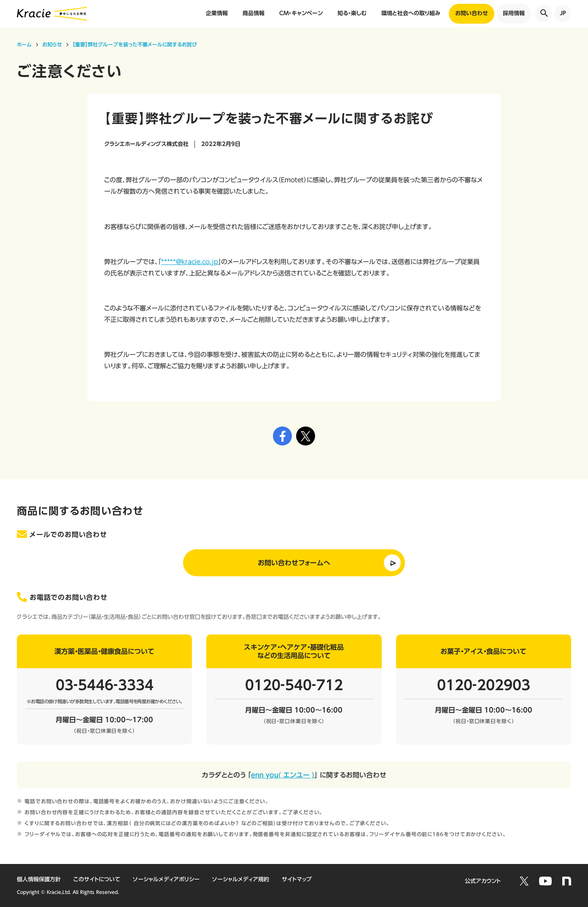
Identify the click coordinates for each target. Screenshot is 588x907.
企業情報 (217, 13)
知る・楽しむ (352, 13)
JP (563, 13)
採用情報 (514, 13)
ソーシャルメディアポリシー (166, 879)
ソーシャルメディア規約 (241, 879)
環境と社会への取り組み (411, 13)
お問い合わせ (472, 13)
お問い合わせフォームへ (294, 563)
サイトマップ (297, 879)
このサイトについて (97, 879)
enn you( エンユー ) (283, 775)
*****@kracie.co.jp (190, 262)
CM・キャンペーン (301, 13)
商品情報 (254, 13)
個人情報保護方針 (39, 879)
